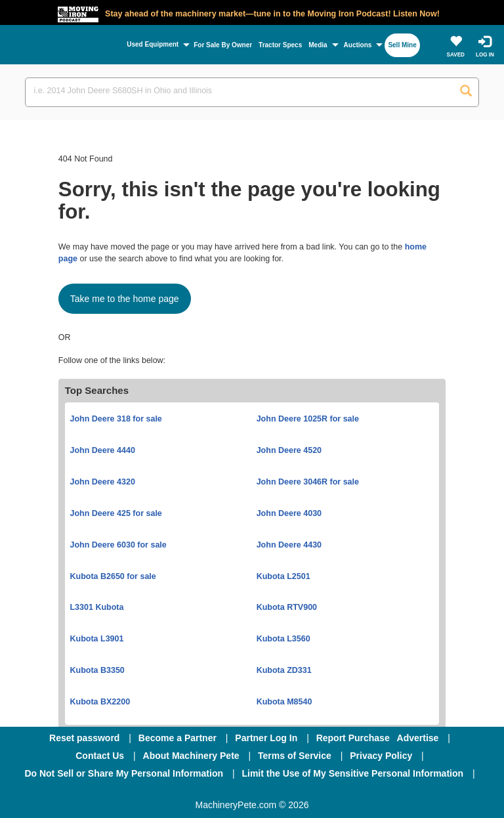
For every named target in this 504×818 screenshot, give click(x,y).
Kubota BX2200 (100, 702)
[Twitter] (253, 791)
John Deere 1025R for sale (308, 419)
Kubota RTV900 (287, 607)
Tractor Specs (280, 45)
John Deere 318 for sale (115, 419)
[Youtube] (320, 791)
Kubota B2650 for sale (113, 576)
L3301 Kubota (96, 607)
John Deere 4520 (289, 450)
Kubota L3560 (283, 639)
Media (318, 45)
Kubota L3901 (96, 639)
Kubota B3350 (97, 670)
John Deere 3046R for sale (308, 482)
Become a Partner (178, 738)
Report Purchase (353, 738)
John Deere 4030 (289, 513)
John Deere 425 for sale (115, 513)
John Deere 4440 (102, 450)
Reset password (84, 738)
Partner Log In (266, 738)
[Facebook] (182, 791)
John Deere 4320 (102, 482)
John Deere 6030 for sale (118, 545)
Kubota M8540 (284, 702)
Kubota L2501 (283, 576)
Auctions (358, 45)
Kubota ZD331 (284, 670)
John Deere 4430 (289, 545)
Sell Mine (402, 45)
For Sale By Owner (223, 45)
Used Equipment (153, 44)
